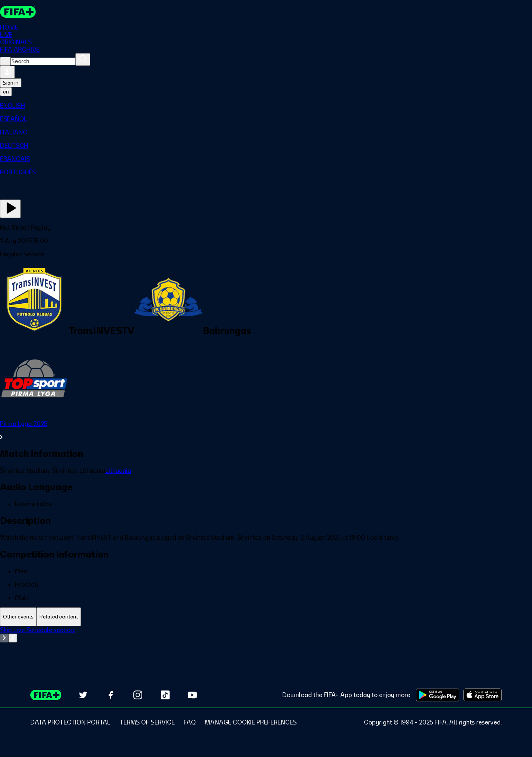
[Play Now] (10, 209)
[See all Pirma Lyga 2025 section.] (266, 430)
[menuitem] (266, 106)
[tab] (18, 617)
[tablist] (266, 617)
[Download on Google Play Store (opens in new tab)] (438, 695)
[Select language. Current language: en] (6, 92)
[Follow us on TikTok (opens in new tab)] (165, 695)
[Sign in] (7, 72)
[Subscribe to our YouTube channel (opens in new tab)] (192, 695)
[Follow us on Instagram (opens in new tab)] (138, 695)
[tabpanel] (266, 645)
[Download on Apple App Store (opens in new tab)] (482, 695)
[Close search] (5, 61)
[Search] (83, 59)
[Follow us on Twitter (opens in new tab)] (83, 695)
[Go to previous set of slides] (4, 638)
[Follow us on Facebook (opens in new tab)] (110, 695)
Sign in (11, 83)
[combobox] (43, 61)
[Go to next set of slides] (13, 638)
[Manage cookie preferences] (251, 722)
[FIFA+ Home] (18, 12)
